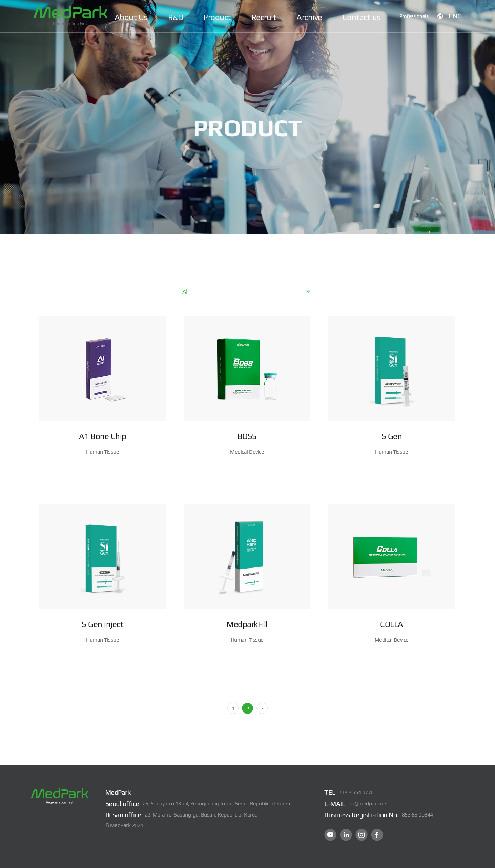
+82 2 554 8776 (356, 792)
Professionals (412, 17)
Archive (309, 17)
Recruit (264, 17)
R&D (176, 17)
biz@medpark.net (368, 803)
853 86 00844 (417, 815)
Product (217, 17)
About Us (131, 17)
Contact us (362, 17)
